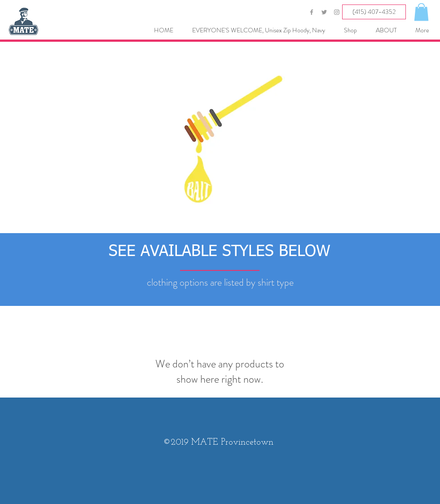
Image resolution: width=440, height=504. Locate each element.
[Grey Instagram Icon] (337, 12)
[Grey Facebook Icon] (312, 12)
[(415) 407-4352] (374, 12)
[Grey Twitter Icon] (324, 12)
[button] (421, 12)
